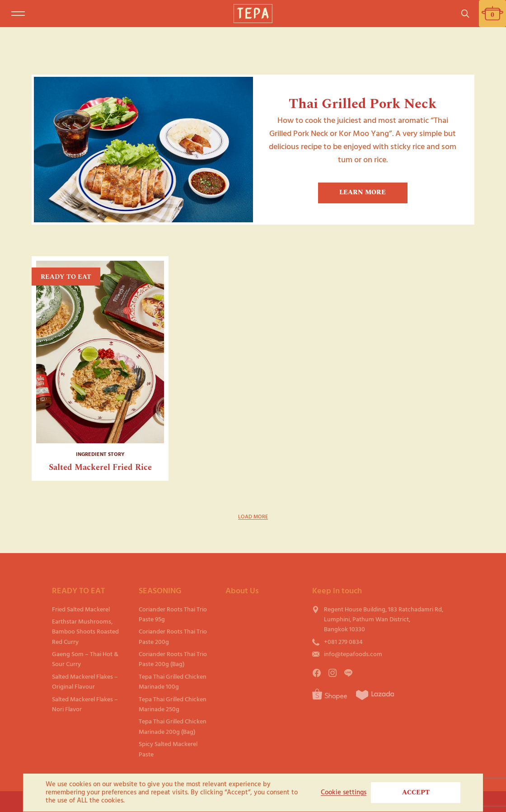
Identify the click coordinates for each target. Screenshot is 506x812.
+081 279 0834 (343, 642)
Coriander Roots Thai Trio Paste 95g (173, 614)
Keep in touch (337, 591)
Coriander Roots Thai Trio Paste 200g (173, 636)
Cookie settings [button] (344, 793)
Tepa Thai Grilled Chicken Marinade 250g (173, 704)
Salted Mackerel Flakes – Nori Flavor (85, 704)
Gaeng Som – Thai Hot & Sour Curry (85, 659)
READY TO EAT (78, 591)
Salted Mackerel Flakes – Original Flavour (85, 682)
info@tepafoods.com (353, 654)
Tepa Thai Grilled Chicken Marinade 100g (173, 682)
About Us (242, 591)
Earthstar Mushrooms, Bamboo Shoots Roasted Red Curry (85, 632)
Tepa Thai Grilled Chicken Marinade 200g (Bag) (173, 726)
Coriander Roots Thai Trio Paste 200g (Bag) (173, 659)
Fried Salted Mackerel (81, 609)
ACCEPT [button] (416, 792)
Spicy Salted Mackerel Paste (168, 749)
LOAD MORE (253, 517)
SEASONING (160, 591)
